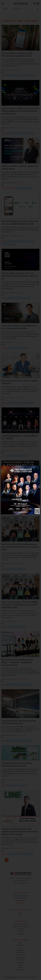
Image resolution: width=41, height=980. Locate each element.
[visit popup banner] (20, 490)
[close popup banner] (38, 468)
